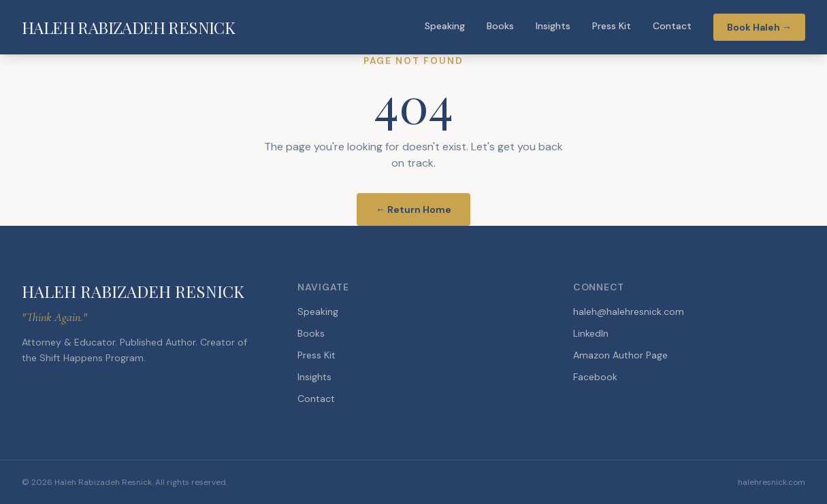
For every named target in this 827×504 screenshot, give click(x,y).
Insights (553, 26)
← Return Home (413, 209)
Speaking (445, 26)
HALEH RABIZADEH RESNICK (128, 27)
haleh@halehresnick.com (629, 312)
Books (500, 26)
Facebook (595, 377)
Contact (672, 26)
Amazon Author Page (620, 355)
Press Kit (612, 26)
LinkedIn (591, 333)
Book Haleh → (759, 27)
